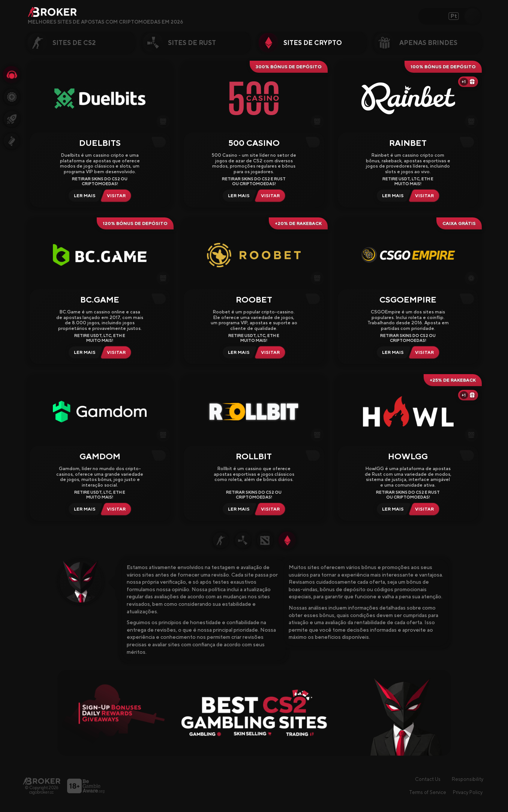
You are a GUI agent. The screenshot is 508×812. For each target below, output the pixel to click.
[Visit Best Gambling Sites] (254, 713)
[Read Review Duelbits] (84, 196)
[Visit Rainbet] (426, 196)
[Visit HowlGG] (426, 509)
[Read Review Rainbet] (392, 196)
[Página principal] (42, 781)
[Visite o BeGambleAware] (86, 786)
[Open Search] (472, 16)
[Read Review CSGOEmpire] (392, 352)
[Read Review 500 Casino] (238, 196)
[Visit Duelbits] (118, 196)
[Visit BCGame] (118, 352)
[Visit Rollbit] (272, 509)
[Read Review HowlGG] (392, 509)
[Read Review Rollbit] (238, 509)
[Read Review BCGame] (84, 352)
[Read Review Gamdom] (84, 509)
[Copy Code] (160, 142)
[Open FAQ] (188, 22)
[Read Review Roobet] (238, 352)
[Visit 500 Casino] (272, 196)
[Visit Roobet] (272, 352)
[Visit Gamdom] (118, 509)
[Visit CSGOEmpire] (426, 352)
